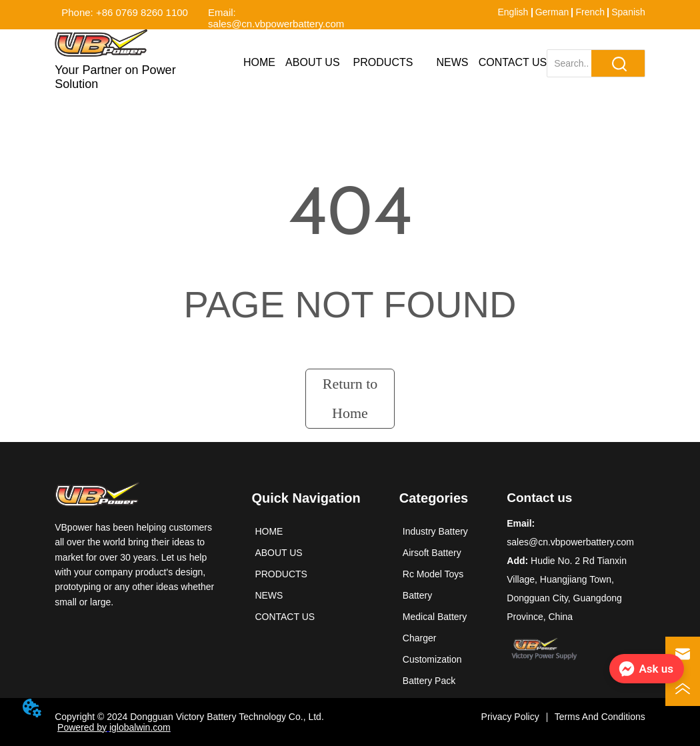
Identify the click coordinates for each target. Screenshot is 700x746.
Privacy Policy (510, 717)
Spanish (628, 12)
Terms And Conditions (600, 717)
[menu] (390, 63)
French (590, 12)
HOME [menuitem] (259, 62)
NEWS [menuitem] (453, 62)
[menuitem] (383, 63)
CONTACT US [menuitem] (513, 62)
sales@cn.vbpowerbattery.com (570, 542)
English (513, 12)
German (552, 12)
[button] (383, 63)
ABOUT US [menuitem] (313, 62)
